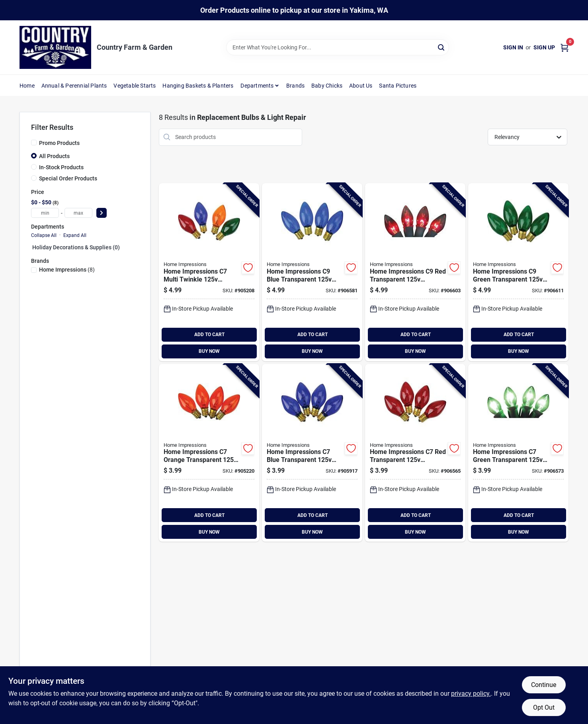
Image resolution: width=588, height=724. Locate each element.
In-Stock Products (61, 167)
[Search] (442, 47)
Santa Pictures (398, 86)
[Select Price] (102, 213)
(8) (67, 270)
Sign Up (544, 47)
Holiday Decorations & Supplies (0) (76, 247)
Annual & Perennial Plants (74, 86)
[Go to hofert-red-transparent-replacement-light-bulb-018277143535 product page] (415, 272)
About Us (361, 86)
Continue (544, 685)
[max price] (78, 213)
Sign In (513, 47)
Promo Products (59, 143)
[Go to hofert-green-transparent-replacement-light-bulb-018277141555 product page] (518, 453)
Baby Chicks (327, 86)
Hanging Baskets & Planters (198, 86)
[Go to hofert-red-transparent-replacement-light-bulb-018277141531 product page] (415, 453)
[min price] (45, 213)
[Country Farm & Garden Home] (55, 47)
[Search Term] (338, 47)
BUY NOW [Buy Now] (209, 351)
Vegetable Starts (135, 86)
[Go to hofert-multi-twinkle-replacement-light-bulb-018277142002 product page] (209, 272)
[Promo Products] (34, 143)
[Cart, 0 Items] (565, 48)
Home (27, 86)
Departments (257, 86)
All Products (54, 156)
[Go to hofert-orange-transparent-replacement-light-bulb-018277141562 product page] (209, 453)
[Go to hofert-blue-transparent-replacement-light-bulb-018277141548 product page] (312, 453)
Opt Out (544, 707)
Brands (295, 86)
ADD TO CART (209, 335)
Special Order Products (68, 178)
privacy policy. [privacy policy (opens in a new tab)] (471, 694)
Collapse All (44, 235)
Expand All (75, 235)
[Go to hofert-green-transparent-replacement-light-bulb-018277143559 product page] (518, 272)
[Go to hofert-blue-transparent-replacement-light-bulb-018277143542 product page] (312, 272)
